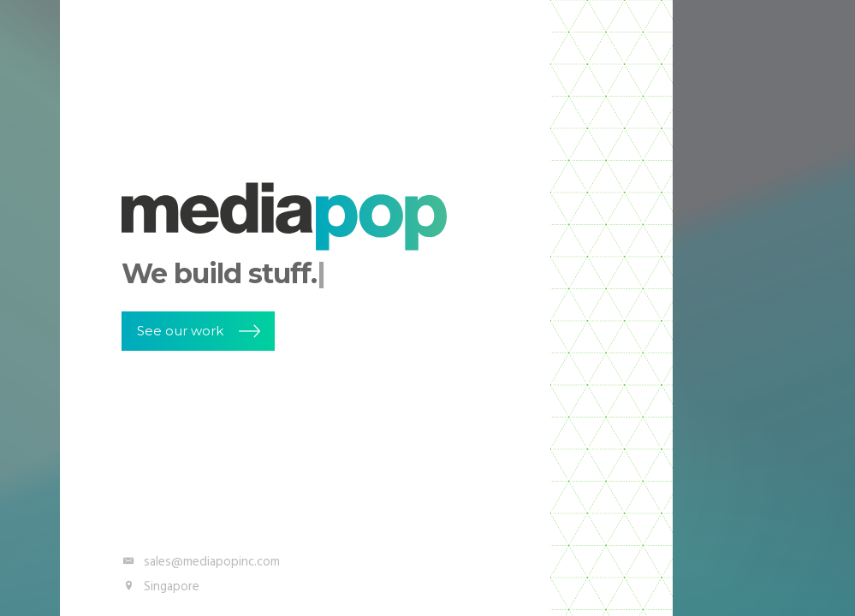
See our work (180, 331)
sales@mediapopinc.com (201, 562)
